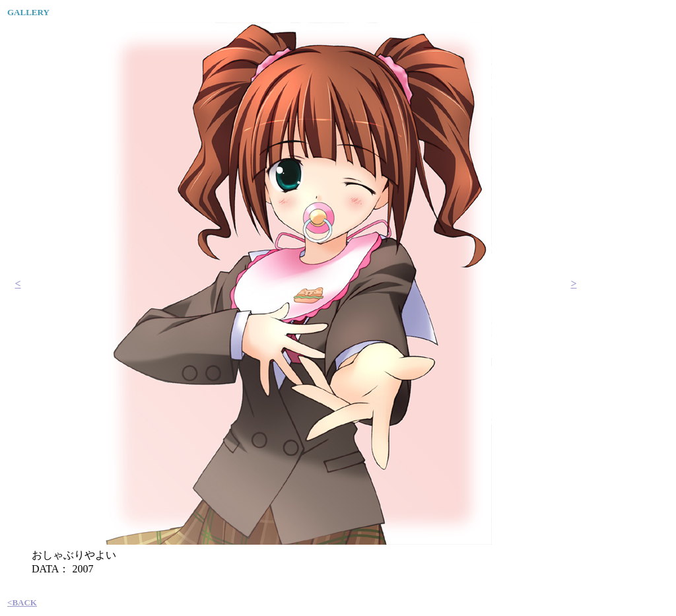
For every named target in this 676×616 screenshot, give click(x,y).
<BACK (22, 602)
